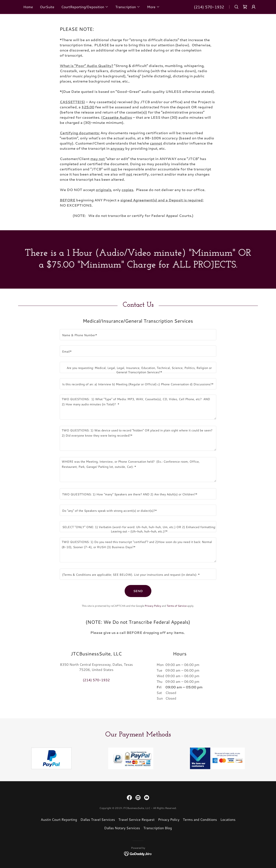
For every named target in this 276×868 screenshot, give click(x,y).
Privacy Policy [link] (153, 606)
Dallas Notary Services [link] (122, 828)
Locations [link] (228, 819)
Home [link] (28, 7)
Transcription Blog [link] (158, 828)
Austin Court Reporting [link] (59, 819)
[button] (85, 7)
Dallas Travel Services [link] (98, 819)
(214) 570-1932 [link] (209, 7)
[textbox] (138, 335)
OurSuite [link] (47, 7)
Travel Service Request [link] (136, 819)
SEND (138, 591)
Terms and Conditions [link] (200, 819)
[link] (245, 7)
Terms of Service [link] (177, 606)
